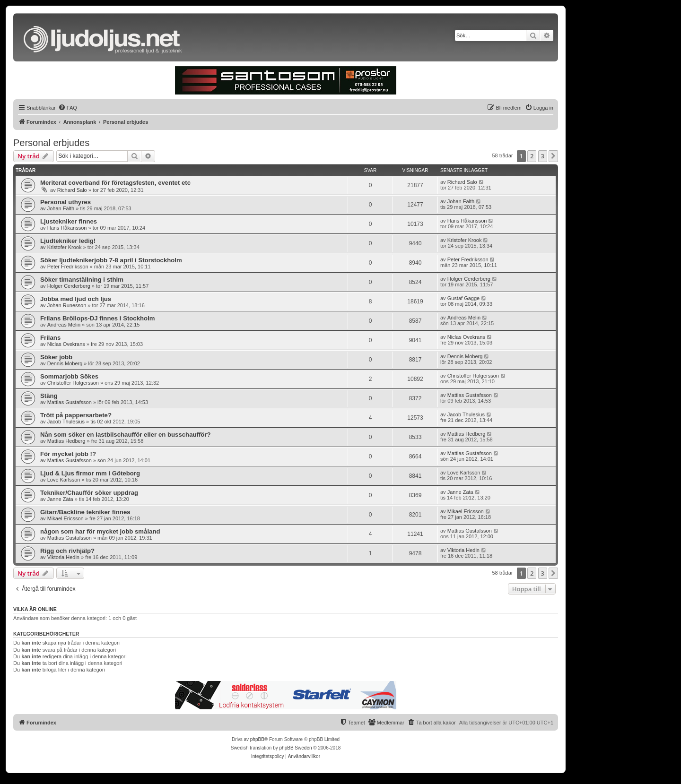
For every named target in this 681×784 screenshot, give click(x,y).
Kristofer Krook (65, 247)
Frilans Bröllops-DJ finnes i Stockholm (98, 318)
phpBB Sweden (296, 748)
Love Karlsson (64, 480)
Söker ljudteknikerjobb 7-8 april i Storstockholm (111, 260)
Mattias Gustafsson (70, 402)
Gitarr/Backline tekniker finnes (85, 512)
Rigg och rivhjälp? (67, 551)
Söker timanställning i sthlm (82, 280)
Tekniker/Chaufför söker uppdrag (89, 493)
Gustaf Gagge (464, 298)
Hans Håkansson (67, 228)
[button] (553, 156)
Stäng (49, 396)
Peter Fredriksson (68, 267)
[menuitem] (68, 108)
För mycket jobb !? (68, 454)
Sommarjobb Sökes (69, 376)
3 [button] (543, 156)
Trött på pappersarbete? (76, 415)
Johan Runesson (67, 305)
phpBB (257, 739)
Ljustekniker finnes (69, 221)
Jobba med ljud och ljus (76, 299)
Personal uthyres (65, 202)
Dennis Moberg (65, 363)
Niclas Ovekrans (66, 344)
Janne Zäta (60, 499)
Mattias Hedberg (66, 441)
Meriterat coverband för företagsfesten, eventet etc (115, 183)
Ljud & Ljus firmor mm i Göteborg (90, 473)
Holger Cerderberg (69, 286)
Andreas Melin (64, 325)
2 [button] (532, 156)
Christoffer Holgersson (73, 383)
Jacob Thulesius (66, 422)
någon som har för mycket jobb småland (100, 531)
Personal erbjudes (51, 143)
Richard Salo (72, 190)
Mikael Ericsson (65, 518)
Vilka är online (35, 609)
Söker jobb (56, 357)
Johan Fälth (61, 208)
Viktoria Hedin (63, 557)
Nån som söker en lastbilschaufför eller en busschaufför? (126, 435)
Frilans (50, 338)
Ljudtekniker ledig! (68, 241)
